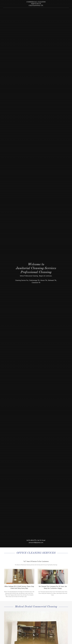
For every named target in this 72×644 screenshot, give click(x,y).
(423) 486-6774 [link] (32, 540)
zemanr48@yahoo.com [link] (36, 543)
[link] (36, 6)
